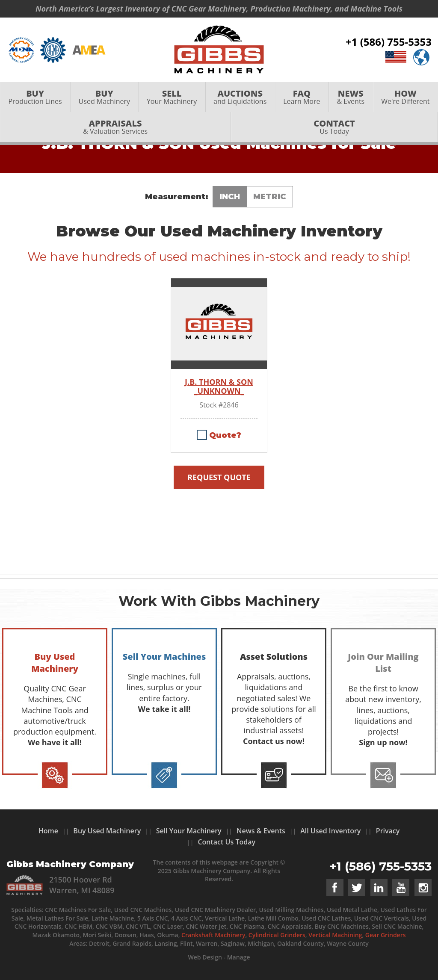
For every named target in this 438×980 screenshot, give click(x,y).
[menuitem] (35, 97)
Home (48, 831)
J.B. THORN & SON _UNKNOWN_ (219, 387)
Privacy (388, 831)
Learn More (302, 97)
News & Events (261, 831)
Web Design (205, 957)
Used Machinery (104, 97)
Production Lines (35, 97)
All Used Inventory (330, 831)
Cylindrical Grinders (277, 935)
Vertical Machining (335, 935)
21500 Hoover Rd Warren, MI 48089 (82, 885)
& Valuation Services (115, 127)
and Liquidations (240, 97)
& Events (351, 97)
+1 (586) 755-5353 (389, 42)
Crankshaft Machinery (213, 935)
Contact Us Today (226, 842)
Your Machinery (172, 97)
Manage (239, 957)
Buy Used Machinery (107, 831)
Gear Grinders (386, 935)
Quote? (225, 435)
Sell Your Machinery (189, 831)
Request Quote (219, 477)
